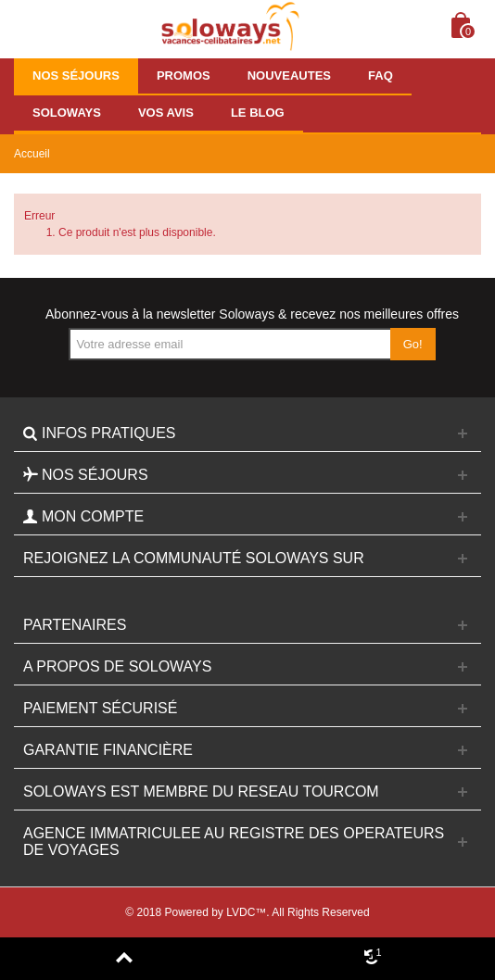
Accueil (32, 154)
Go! (413, 344)
